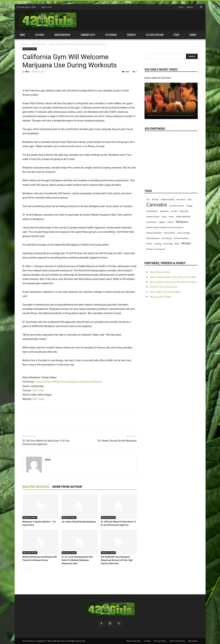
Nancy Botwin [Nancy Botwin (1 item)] (169, 233)
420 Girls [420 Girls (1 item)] (155, 199)
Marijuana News (63, 35)
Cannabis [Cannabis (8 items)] (157, 205)
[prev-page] (25, 570)
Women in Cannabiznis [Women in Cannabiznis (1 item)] (156, 249)
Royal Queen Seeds (160, 272)
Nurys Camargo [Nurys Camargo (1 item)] (183, 233)
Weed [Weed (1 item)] (177, 244)
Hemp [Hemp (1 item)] (171, 217)
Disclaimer (193, 641)
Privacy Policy (160, 641)
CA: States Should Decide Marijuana (117, 441)
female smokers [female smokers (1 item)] (153, 217)
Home (22, 35)
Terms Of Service (177, 641)
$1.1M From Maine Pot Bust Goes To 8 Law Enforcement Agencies (46, 442)
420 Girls (40, 35)
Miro (27, 72)
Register (190, 7)
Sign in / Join (47, 7)
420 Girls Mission (155, 35)
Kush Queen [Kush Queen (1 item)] (152, 222)
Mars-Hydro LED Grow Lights (165, 292)
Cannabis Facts (88, 35)
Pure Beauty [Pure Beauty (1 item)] (167, 238)
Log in (181, 7)
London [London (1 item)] (170, 222)
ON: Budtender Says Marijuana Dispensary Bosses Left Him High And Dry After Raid (117, 560)
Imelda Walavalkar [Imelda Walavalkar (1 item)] (183, 217)
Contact (147, 641)
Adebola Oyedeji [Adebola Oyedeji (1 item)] (168, 199)
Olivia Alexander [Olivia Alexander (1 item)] (153, 238)
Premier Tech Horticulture (164, 287)
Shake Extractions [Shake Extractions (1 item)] (181, 238)
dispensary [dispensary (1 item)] (164, 211)
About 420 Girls (134, 641)
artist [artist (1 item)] (189, 199)
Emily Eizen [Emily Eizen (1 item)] (184, 211)
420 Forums (111, 35)
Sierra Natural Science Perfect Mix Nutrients (173, 282)
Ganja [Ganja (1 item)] (164, 217)
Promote (131, 35)
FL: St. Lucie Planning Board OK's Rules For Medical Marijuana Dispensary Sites (77, 560)
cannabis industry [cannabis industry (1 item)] (177, 206)
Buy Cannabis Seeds (161, 297)
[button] (201, 6)
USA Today (38, 390)
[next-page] (30, 570)
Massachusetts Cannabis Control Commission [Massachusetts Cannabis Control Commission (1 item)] (165, 227)
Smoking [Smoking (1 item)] (158, 244)
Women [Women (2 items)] (186, 243)
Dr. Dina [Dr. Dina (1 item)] (174, 211)
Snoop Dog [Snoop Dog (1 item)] (168, 244)
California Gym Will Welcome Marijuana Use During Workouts (69, 382)
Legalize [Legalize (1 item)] (162, 222)
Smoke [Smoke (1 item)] (149, 244)
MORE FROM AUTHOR (67, 487)
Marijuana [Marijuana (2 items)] (182, 222)
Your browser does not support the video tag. (171, 99)
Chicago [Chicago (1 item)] (189, 206)
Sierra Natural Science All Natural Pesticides (173, 277)
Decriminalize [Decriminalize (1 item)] (152, 211)
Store (176, 35)
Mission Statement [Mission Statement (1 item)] (154, 233)
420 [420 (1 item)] (148, 199)
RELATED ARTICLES (36, 487)
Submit (193, 35)
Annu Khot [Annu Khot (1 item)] (181, 199)
